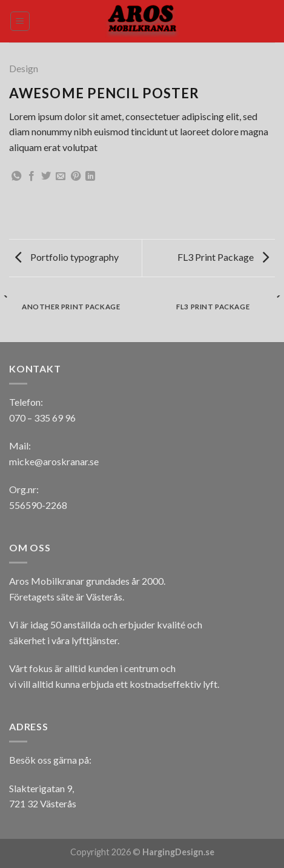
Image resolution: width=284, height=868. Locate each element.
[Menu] (20, 21)
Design (24, 68)
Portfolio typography (67, 257)
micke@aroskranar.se (54, 461)
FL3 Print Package (223, 257)
